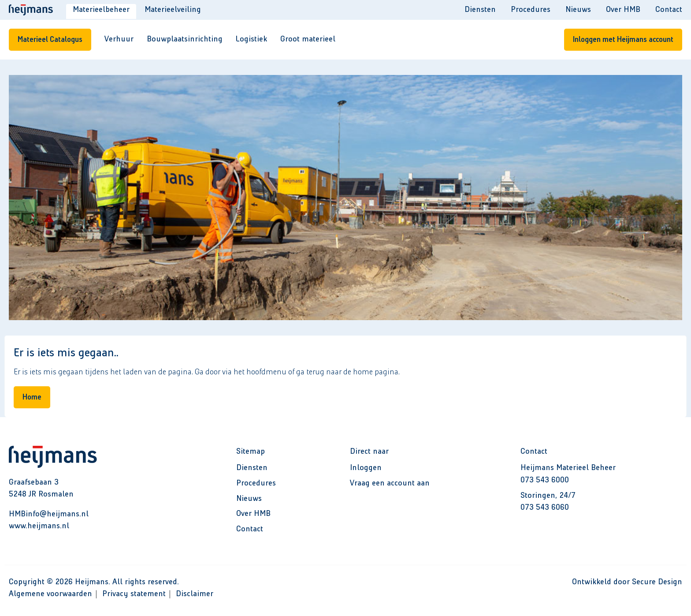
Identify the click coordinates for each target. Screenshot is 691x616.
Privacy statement (134, 594)
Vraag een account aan (390, 483)
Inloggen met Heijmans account (623, 40)
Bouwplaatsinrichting (185, 39)
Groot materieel (308, 39)
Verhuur (119, 39)
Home (32, 397)
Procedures (531, 10)
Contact (669, 10)
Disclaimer (195, 594)
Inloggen (366, 468)
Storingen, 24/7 (548, 496)
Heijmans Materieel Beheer (568, 468)
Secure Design (657, 582)
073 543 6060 (545, 508)
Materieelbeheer (101, 10)
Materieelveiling (173, 10)
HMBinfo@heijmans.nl (49, 514)
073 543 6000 (545, 480)
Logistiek (251, 39)
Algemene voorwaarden (50, 594)
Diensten (480, 10)
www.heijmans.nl (39, 526)
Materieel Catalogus (50, 40)
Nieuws (578, 10)
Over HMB (623, 10)
